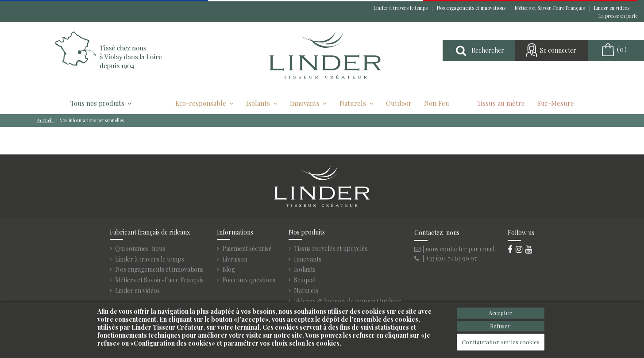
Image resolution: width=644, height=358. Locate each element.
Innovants (308, 259)
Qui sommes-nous (140, 249)
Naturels (306, 291)
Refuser (500, 326)
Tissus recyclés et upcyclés (331, 249)
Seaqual (305, 280)
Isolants (305, 269)
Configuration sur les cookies (501, 342)
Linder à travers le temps (401, 8)
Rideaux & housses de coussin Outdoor (347, 301)
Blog (229, 269)
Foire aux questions (249, 280)
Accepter (500, 313)
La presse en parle (618, 16)
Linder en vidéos (612, 8)
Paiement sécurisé (247, 249)
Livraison (235, 259)
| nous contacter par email (454, 249)
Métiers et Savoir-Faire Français (550, 8)
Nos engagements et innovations (472, 8)
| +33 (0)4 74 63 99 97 (445, 258)
